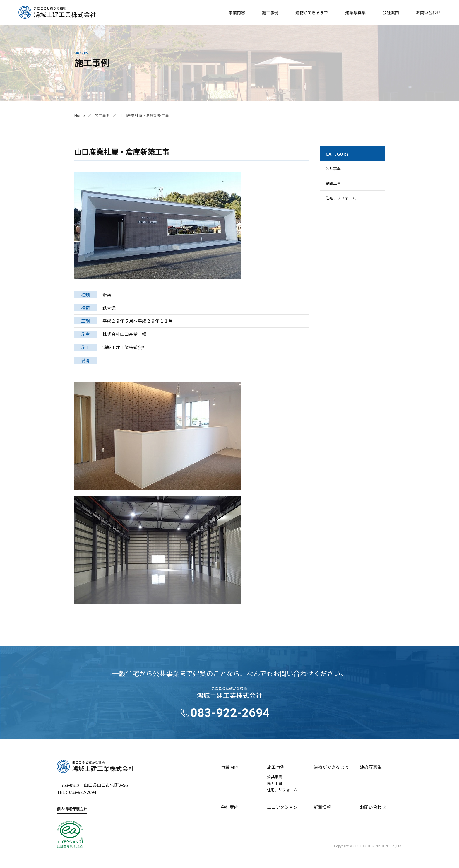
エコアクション (282, 807)
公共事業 (333, 169)
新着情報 (322, 807)
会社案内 (391, 12)
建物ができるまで (312, 12)
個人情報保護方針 (72, 809)
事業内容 (237, 12)
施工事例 (270, 12)
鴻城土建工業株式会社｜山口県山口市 (57, 12)
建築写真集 (355, 12)
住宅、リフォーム (341, 198)
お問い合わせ (428, 12)
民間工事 (333, 183)
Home (80, 115)
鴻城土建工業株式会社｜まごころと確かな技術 (96, 766)
